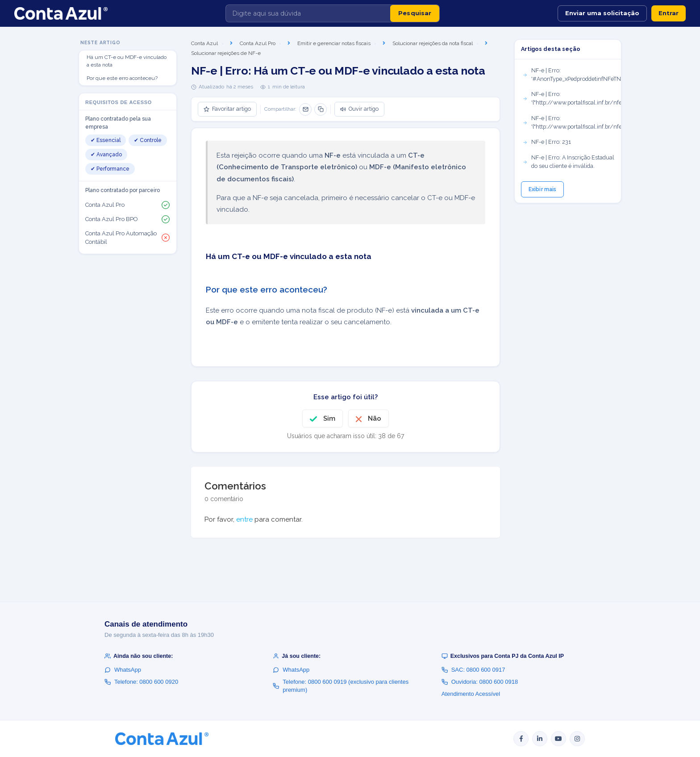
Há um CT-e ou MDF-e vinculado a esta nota (127, 61)
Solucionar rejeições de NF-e (226, 53)
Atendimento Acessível (471, 694)
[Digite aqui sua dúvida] (308, 13)
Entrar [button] (669, 13)
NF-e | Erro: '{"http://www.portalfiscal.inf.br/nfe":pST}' (572, 122)
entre (244, 519)
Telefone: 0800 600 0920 (141, 682)
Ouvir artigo (359, 109)
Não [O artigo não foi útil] (375, 418)
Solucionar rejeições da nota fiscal (433, 43)
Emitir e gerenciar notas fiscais (334, 43)
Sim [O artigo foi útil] (329, 418)
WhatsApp (123, 670)
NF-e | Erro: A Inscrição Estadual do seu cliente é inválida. (568, 162)
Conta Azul (204, 43)
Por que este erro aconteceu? (122, 78)
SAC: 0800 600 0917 (473, 670)
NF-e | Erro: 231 (547, 142)
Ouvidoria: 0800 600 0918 (480, 682)
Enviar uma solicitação (602, 13)
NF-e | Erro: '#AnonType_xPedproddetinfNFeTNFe (572, 75)
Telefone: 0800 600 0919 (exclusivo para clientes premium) (341, 686)
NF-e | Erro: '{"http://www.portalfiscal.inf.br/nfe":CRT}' (572, 98)
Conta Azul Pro (258, 43)
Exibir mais (542, 189)
